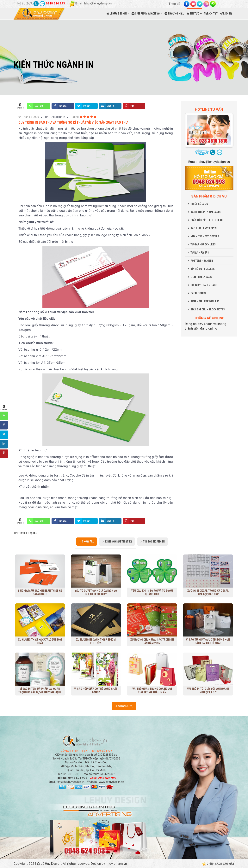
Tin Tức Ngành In (55, 117)
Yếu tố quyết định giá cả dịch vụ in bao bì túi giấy (96, 592)
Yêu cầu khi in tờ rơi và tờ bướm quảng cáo (152, 592)
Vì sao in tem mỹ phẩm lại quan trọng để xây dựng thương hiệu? (40, 690)
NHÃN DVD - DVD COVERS (205, 236)
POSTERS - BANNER (202, 261)
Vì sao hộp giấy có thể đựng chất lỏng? (96, 690)
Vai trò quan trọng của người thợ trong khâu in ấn (152, 690)
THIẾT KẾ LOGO (199, 204)
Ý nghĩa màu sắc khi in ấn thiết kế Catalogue (40, 592)
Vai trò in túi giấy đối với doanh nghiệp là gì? (208, 690)
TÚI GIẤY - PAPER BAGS (204, 285)
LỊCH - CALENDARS (201, 277)
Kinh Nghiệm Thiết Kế (118, 542)
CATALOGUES (198, 293)
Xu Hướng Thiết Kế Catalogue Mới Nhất (40, 641)
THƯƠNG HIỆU (174, 14)
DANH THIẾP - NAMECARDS (206, 212)
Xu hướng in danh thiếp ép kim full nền (96, 641)
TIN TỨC (193, 14)
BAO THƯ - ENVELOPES (204, 228)
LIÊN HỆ (226, 14)
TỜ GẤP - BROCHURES (203, 244)
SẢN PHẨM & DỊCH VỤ (146, 14)
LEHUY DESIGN (117, 14)
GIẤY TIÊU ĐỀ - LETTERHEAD (207, 220)
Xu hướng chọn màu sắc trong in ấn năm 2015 (152, 641)
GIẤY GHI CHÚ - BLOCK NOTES (208, 309)
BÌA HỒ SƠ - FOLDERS (203, 269)
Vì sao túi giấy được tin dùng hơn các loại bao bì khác (208, 641)
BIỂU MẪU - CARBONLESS (205, 301)
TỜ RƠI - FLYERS (200, 253)
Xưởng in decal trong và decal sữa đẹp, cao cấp (208, 592)
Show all (88, 542)
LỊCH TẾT (211, 14)
